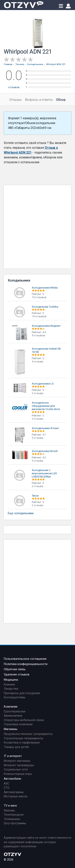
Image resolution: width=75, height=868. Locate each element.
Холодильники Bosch (45, 451)
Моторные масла (15, 796)
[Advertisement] (37, 227)
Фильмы (9, 810)
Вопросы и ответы (39, 100)
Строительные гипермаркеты (23, 738)
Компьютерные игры (18, 774)
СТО (7, 788)
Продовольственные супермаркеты (28, 734)
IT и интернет (13, 756)
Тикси (35, 496)
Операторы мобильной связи (24, 720)
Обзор (61, 100)
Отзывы (16, 100)
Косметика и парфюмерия (22, 743)
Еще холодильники (21, 513)
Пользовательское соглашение (25, 659)
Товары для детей (16, 747)
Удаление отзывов (17, 675)
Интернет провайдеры (19, 765)
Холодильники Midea (45, 288)
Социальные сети (16, 770)
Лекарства (11, 689)
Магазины (10, 729)
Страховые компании (18, 724)
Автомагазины (14, 792)
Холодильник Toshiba (45, 307)
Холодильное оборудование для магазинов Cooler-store (46, 406)
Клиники (9, 685)
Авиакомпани (13, 716)
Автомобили (12, 779)
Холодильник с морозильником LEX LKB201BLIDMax (44, 473)
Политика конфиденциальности (26, 664)
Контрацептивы (14, 697)
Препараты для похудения (22, 693)
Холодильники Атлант (45, 428)
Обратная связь (15, 669)
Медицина (11, 680)
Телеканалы (12, 819)
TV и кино (10, 806)
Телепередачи (14, 815)
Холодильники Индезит (46, 326)
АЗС (6, 784)
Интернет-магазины (17, 761)
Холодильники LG (43, 384)
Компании (11, 707)
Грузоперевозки (15, 711)
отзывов (14, 87)
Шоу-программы (15, 823)
